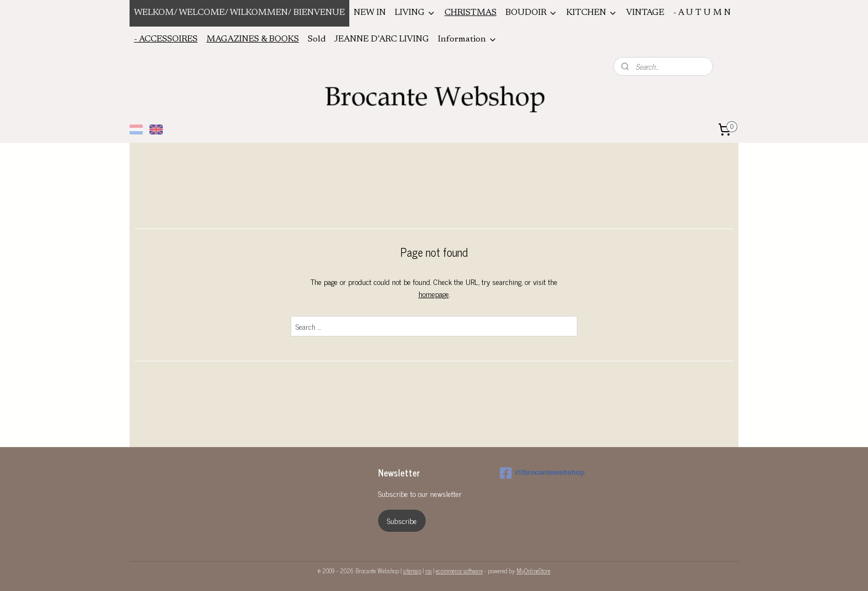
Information (467, 40)
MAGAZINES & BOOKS (253, 39)
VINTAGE (645, 13)
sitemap (412, 571)
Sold (317, 39)
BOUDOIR (531, 13)
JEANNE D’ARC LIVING (382, 39)
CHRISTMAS (471, 13)
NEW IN (370, 13)
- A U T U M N (702, 13)
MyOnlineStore (533, 571)
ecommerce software (459, 571)
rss (428, 571)
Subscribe (402, 520)
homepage (434, 294)
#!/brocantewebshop (542, 473)
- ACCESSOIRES (166, 39)
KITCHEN (592, 13)
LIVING (415, 13)
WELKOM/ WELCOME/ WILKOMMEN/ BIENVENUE (239, 13)
